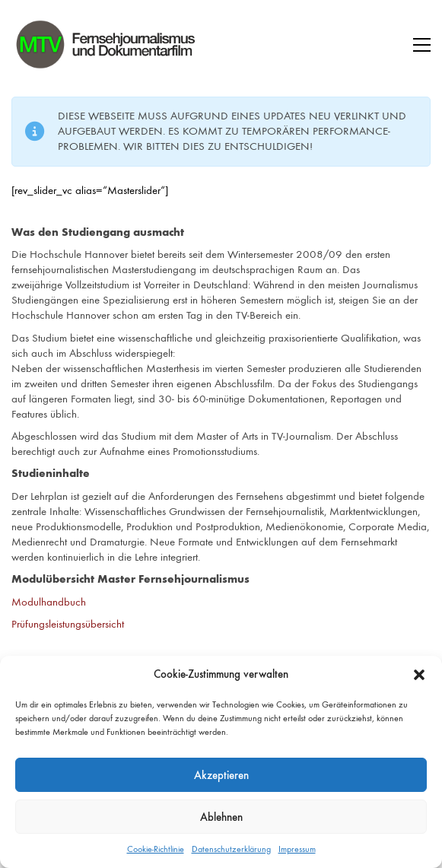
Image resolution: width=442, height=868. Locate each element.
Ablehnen (221, 817)
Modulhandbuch (49, 602)
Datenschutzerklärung (231, 849)
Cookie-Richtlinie (156, 849)
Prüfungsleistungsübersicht (68, 624)
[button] (419, 675)
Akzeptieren (221, 775)
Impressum (297, 849)
